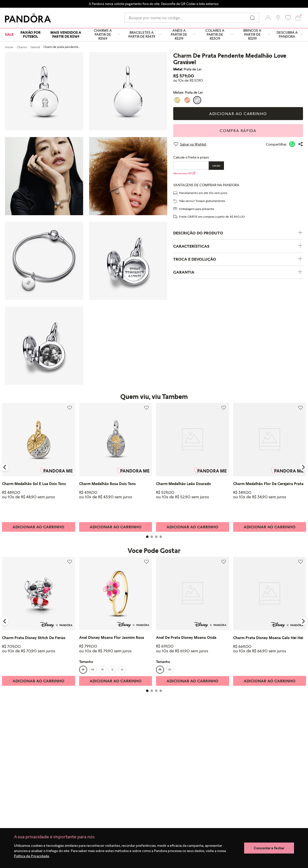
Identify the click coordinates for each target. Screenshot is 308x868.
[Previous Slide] (5, 467)
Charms (22, 47)
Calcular (216, 166)
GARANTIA (238, 272)
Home (9, 47)
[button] (268, 18)
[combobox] (192, 18)
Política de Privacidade (32, 856)
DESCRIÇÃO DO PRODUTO (238, 233)
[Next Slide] (303, 467)
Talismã (35, 47)
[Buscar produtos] (252, 18)
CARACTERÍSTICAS (238, 246)
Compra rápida (238, 131)
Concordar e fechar (269, 848)
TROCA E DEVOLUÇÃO (238, 259)
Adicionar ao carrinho (238, 114)
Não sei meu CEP (184, 173)
